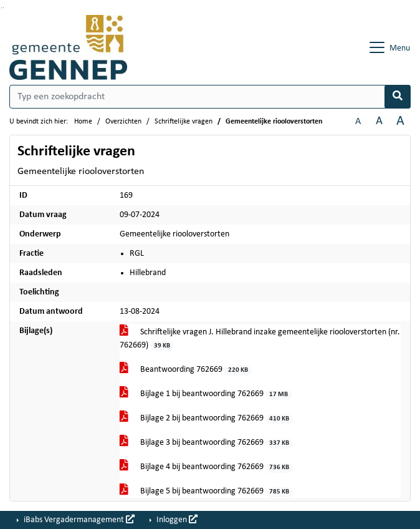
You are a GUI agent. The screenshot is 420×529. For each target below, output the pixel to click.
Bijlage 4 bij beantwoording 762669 (207, 468)
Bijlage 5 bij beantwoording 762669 (207, 492)
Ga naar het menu (3, 8)
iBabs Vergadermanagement (78, 520)
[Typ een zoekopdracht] (210, 97)
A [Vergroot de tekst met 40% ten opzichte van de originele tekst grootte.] (400, 121)
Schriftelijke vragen (184, 122)
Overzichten (123, 122)
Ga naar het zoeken (2, 8)
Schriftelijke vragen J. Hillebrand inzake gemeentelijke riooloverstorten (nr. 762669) (260, 339)
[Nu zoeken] (398, 97)
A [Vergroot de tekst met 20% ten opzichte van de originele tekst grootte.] (379, 121)
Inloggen (176, 520)
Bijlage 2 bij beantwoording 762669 (207, 419)
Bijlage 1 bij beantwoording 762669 (206, 395)
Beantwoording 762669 (186, 370)
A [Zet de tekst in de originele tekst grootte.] (358, 122)
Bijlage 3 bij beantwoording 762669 (207, 443)
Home (83, 122)
